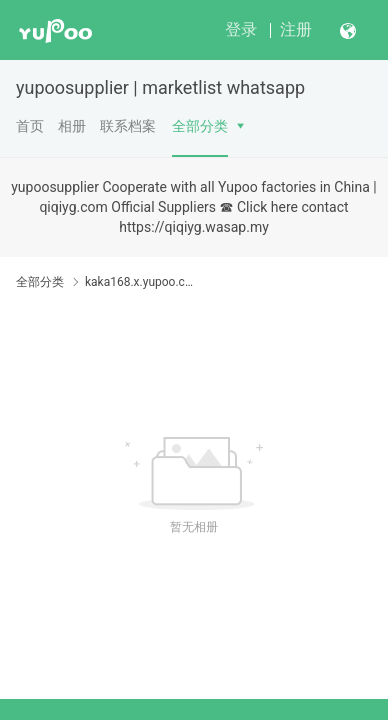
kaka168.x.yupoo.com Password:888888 (140, 282)
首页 (30, 126)
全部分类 (200, 126)
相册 (72, 126)
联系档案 (128, 126)
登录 (241, 29)
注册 (296, 29)
